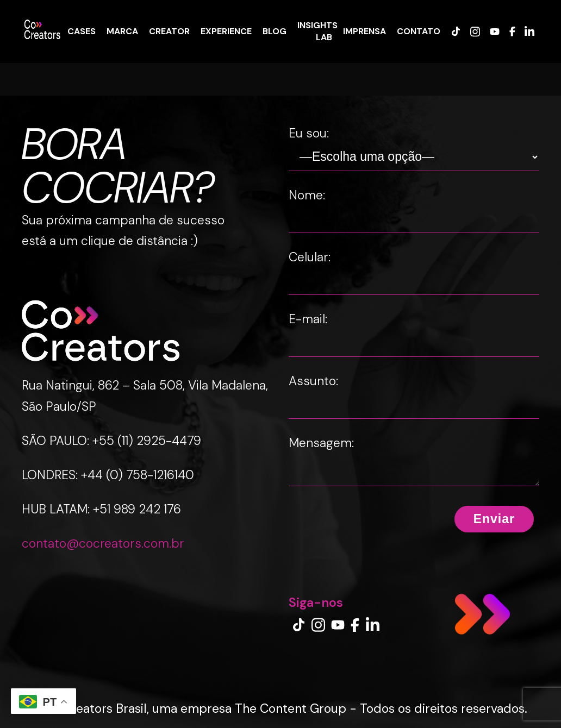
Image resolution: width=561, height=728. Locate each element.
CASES (82, 31)
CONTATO (419, 31)
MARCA (122, 31)
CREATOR (169, 31)
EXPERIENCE (226, 31)
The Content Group (291, 708)
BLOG (275, 31)
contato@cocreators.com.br (103, 543)
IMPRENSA (364, 31)
